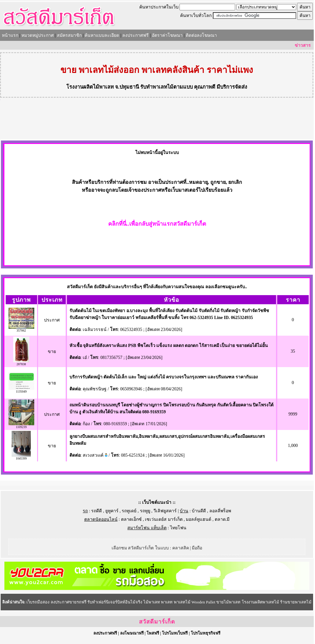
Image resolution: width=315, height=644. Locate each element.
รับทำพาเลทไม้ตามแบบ (166, 87)
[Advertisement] (157, 122)
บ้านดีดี (199, 511)
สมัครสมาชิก (69, 35)
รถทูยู (145, 511)
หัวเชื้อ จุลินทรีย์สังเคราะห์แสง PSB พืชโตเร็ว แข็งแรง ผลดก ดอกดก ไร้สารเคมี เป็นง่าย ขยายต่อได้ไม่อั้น (169, 346)
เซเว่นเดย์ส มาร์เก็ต (164, 519)
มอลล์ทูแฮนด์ (199, 519)
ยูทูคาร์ (112, 511)
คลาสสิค (181, 548)
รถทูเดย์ (129, 511)
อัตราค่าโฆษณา (167, 35)
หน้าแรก (10, 35)
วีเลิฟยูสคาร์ (165, 511)
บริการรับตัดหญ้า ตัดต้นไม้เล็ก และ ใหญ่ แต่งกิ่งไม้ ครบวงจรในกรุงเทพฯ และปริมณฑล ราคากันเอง (164, 377)
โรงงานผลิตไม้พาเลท (90, 87)
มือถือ (197, 548)
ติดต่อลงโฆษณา (201, 35)
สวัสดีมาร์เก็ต (157, 622)
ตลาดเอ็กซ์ (131, 519)
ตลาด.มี (222, 519)
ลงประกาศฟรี (135, 35)
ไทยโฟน (178, 528)
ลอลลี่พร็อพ (220, 511)
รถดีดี (97, 511)
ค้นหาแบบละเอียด (102, 35)
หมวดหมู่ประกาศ (38, 35)
